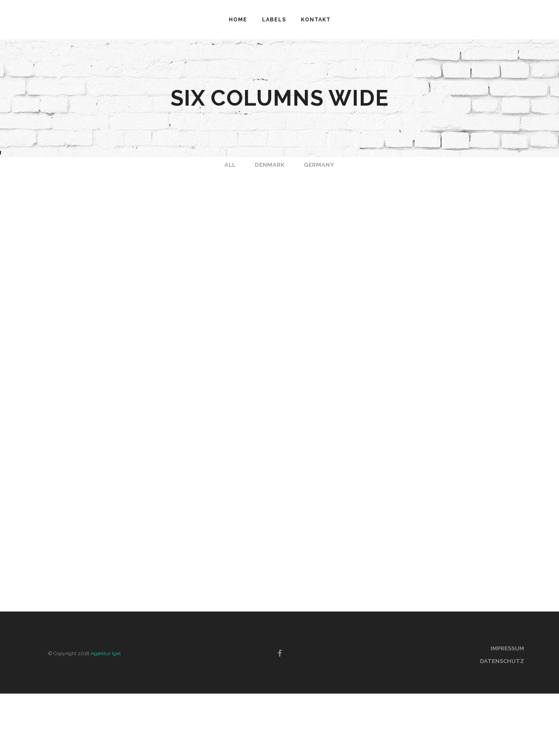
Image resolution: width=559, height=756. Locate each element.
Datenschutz (502, 661)
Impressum (507, 648)
